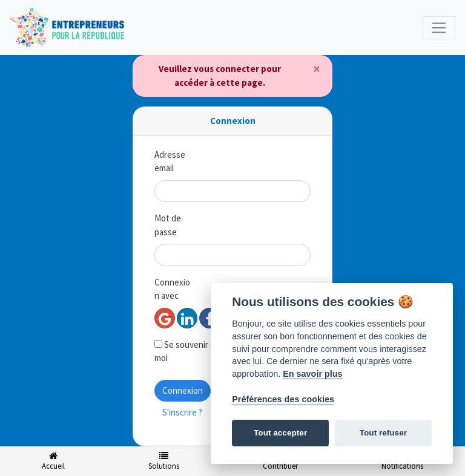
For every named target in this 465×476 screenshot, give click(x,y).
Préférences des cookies (283, 399)
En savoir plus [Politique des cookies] (312, 374)
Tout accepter (280, 433)
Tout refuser (383, 433)
